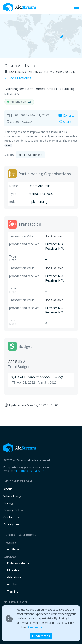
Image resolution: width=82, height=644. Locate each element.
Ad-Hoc (12, 584)
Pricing (8, 503)
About (8, 489)
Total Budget (19, 367)
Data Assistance (18, 563)
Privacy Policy (13, 510)
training (13, 591)
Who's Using (12, 496)
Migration (14, 570)
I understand (41, 636)
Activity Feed (12, 524)
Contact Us (11, 517)
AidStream (14, 549)
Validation (14, 577)
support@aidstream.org (29, 471)
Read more (35, 627)
